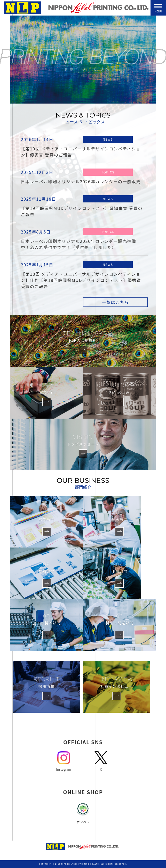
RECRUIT (47, 683)
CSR (46, 389)
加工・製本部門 (46, 619)
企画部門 (120, 515)
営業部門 (46, 515)
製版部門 (46, 567)
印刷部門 (120, 567)
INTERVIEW (117, 683)
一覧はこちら (115, 302)
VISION (83, 440)
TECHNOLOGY (83, 337)
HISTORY (120, 389)
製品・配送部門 (119, 619)
